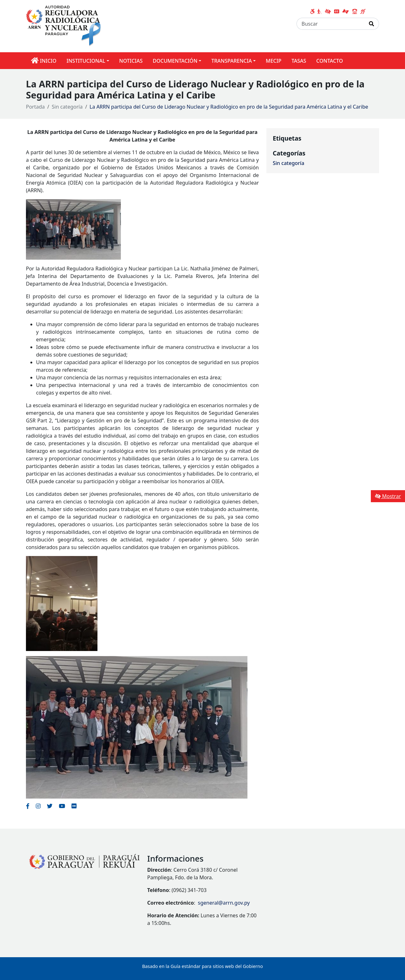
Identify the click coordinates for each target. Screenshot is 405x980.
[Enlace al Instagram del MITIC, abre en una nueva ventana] (38, 806)
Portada (35, 107)
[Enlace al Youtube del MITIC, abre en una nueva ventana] (62, 806)
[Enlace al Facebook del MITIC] (28, 806)
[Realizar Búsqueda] (372, 24)
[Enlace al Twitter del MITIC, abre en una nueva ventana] (50, 806)
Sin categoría (67, 107)
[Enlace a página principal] (65, 26)
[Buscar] (330, 24)
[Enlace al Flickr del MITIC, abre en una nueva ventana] (74, 806)
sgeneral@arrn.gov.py (224, 903)
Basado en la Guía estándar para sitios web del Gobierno (202, 966)
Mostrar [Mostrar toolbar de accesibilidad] (388, 496)
